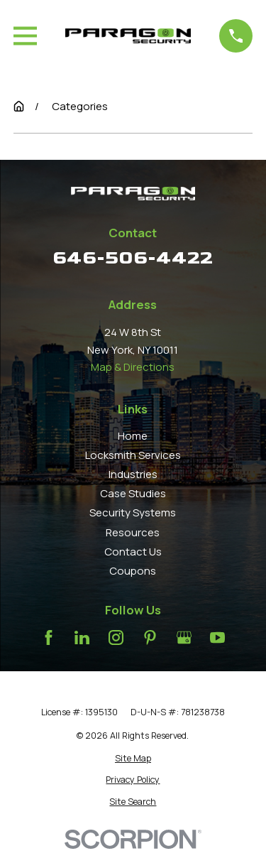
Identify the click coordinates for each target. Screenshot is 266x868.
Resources (133, 532)
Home (133, 436)
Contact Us (133, 552)
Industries (133, 474)
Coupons (133, 571)
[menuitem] (133, 759)
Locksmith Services (133, 455)
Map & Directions (133, 367)
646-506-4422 (133, 258)
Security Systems (133, 512)
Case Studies (133, 493)
